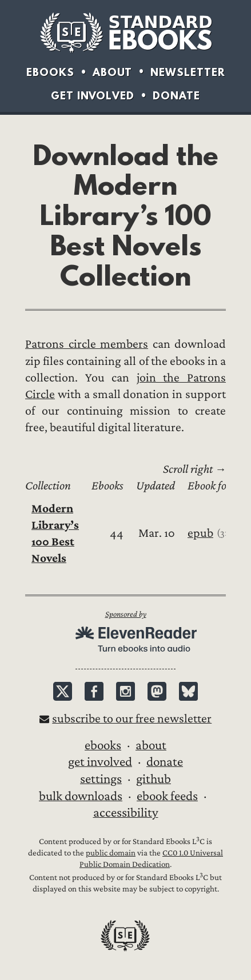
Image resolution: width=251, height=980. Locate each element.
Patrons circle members (87, 344)
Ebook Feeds (167, 796)
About (112, 72)
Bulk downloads (81, 796)
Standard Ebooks (126, 33)
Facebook (94, 691)
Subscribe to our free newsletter (132, 719)
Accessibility (126, 813)
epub (200, 533)
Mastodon (157, 691)
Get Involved (93, 96)
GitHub (154, 779)
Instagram (125, 691)
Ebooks (50, 72)
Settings (101, 779)
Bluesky (188, 691)
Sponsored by (126, 614)
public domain (111, 853)
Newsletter (188, 72)
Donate (176, 96)
